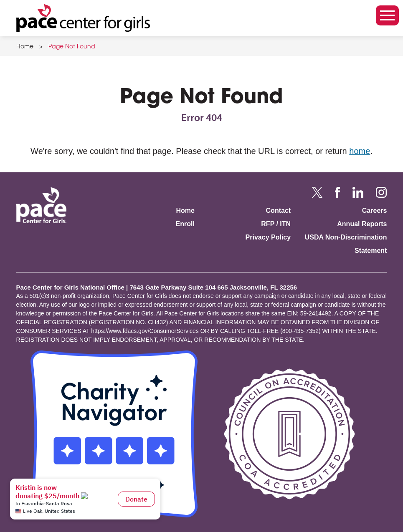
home (360, 151)
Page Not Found (72, 47)
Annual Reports (362, 224)
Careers (375, 211)
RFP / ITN (276, 224)
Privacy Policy (268, 237)
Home (25, 47)
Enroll (185, 224)
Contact (279, 211)
